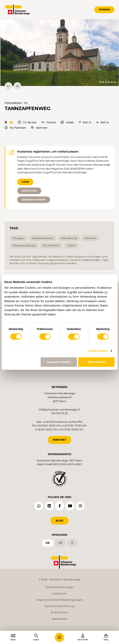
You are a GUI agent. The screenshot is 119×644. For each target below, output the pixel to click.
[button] (60, 53)
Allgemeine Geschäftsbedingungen (59, 600)
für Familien (15, 128)
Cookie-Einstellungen (59, 587)
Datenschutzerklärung (59, 606)
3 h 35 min (27, 122)
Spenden (104, 9)
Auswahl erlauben (59, 362)
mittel (67, 122)
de (48, 543)
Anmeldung (29, 191)
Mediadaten (60, 619)
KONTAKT (59, 440)
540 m (85, 122)
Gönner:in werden (34, 200)
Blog (59, 520)
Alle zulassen (96, 362)
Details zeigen (98, 351)
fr (60, 543)
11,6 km (49, 122)
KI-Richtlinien (60, 612)
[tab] (100, 82)
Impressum (59, 593)
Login (25, 182)
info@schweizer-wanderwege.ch (59, 409)
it (72, 543)
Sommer (39, 128)
